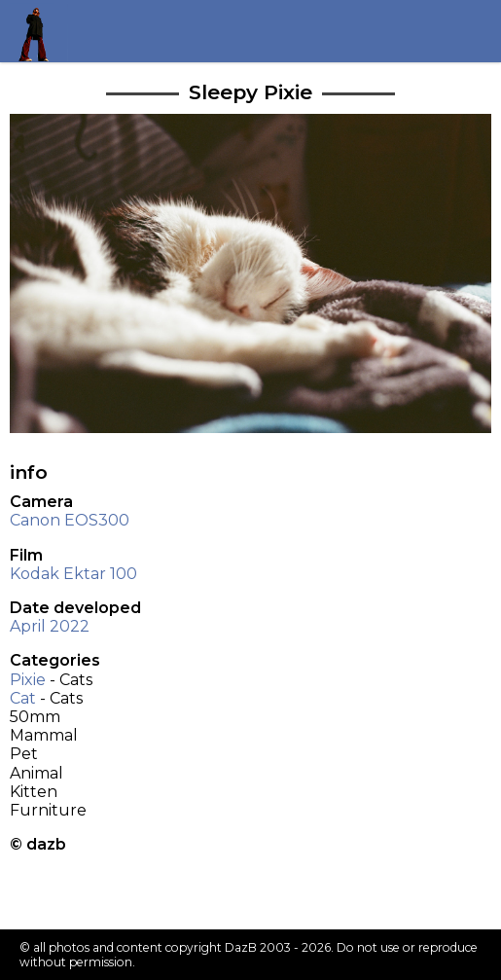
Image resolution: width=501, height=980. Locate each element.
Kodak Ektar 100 (73, 574)
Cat (23, 698)
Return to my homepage (40, 31)
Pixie (28, 680)
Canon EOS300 (70, 520)
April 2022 (50, 626)
